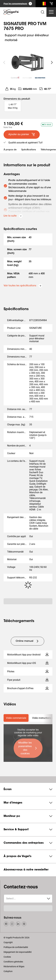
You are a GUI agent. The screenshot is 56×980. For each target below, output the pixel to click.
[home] (11, 12)
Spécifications (29, 150)
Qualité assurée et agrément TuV (25, 143)
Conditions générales (13, 962)
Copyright (8, 942)
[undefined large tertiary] (27, 641)
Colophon (8, 971)
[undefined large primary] (28, 748)
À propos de (10, 150)
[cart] (51, 4)
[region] (28, 62)
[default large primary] (22, 135)
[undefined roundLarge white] (52, 62)
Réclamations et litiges (14, 966)
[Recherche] (43, 4)
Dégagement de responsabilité (18, 952)
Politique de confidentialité (16, 947)
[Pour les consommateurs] (18, 4)
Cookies (7, 957)
